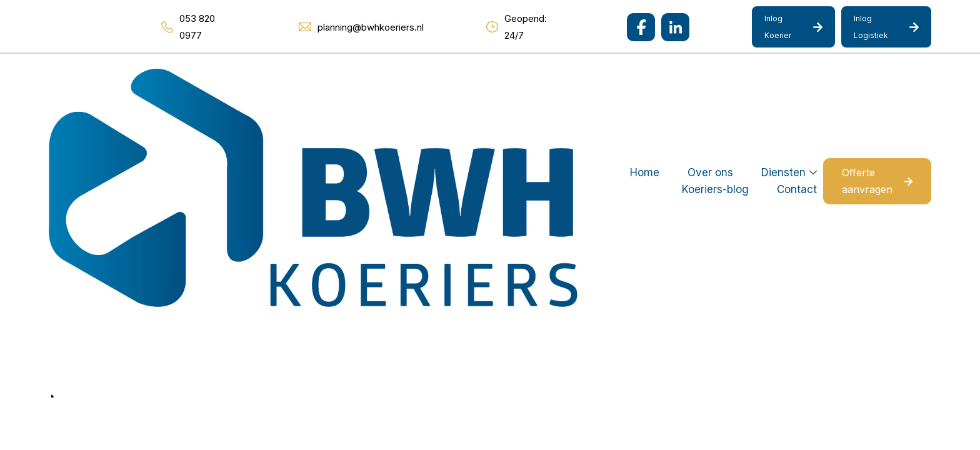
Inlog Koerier (778, 27)
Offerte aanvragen (850, 77)
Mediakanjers (265, 365)
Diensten (453, 77)
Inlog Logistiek (871, 27)
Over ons (380, 77)
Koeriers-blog (548, 77)
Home (315, 77)
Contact (630, 77)
